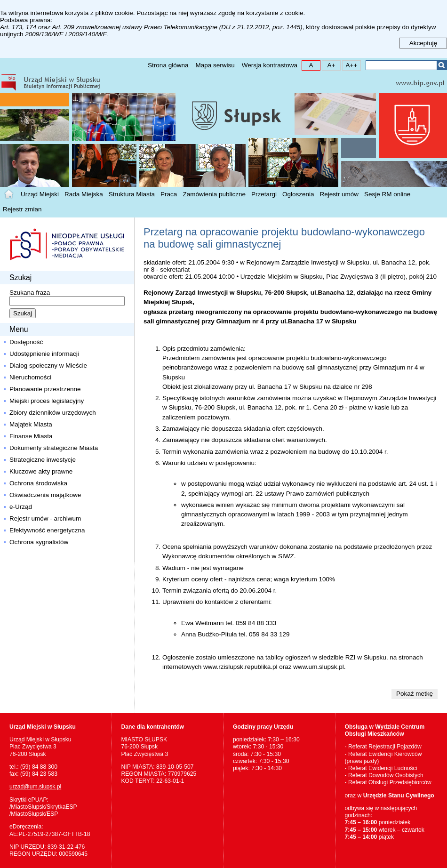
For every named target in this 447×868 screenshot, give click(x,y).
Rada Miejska (84, 194)
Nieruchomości (30, 377)
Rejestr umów (339, 194)
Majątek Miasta (31, 424)
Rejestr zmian (22, 209)
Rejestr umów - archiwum (45, 518)
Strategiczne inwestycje (43, 460)
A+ (329, 65)
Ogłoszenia (298, 194)
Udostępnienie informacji (44, 354)
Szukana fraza (30, 293)
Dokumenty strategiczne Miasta (54, 448)
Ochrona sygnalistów (39, 542)
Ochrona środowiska (38, 483)
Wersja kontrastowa (270, 65)
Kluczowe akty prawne (41, 471)
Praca (169, 194)
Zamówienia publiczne (214, 194)
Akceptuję (423, 43)
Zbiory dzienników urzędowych (53, 413)
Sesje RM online (387, 194)
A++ (350, 65)
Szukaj (442, 65)
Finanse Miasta (31, 436)
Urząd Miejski (40, 194)
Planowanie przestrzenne (45, 389)
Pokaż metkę (415, 694)
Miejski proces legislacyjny (47, 401)
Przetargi (264, 194)
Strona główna (168, 65)
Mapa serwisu (215, 65)
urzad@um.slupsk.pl (35, 787)
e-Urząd (21, 507)
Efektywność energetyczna (47, 530)
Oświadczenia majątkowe (45, 495)
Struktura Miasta (132, 194)
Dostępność (26, 342)
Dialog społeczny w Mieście (48, 366)
